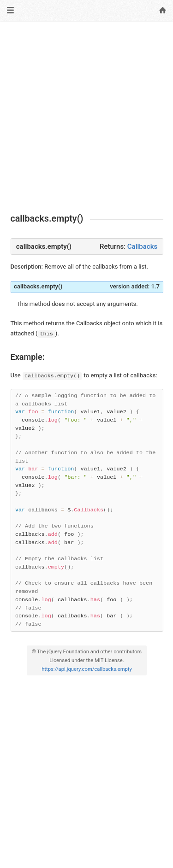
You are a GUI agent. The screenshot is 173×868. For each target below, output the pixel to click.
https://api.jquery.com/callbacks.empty (87, 669)
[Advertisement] (86, 117)
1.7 (155, 286)
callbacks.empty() (38, 286)
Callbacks (142, 246)
